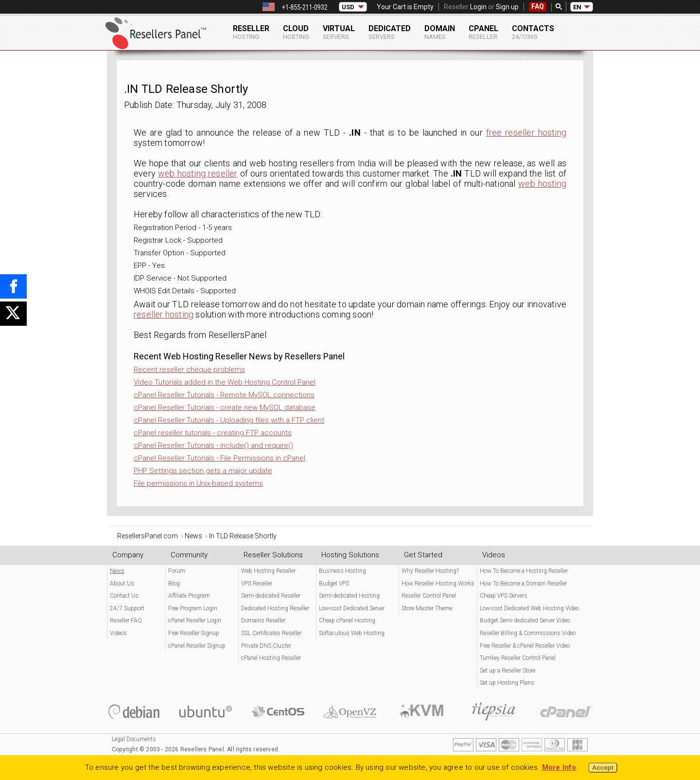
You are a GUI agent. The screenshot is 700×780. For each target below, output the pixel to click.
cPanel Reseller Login (195, 620)
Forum (177, 571)
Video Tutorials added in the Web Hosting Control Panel (225, 382)
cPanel (483, 32)
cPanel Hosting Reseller (271, 658)
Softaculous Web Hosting (352, 633)
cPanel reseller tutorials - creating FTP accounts (213, 433)
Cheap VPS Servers (504, 596)
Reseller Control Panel (429, 596)
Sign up (507, 7)
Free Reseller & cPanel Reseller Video (525, 646)
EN (577, 7)
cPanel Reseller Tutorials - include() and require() (213, 445)
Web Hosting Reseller (268, 571)
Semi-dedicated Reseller (271, 596)
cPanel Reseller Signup (197, 646)
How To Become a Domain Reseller (523, 584)
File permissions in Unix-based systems (198, 483)
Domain (440, 32)
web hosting (542, 184)
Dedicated (390, 32)
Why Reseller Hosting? (430, 571)
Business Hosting (342, 571)
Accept (603, 768)
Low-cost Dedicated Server (352, 608)
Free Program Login (193, 608)
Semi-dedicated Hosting (349, 596)
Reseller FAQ (126, 620)
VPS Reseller (257, 584)
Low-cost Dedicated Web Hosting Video (529, 608)
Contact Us (124, 596)
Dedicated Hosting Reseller (275, 608)
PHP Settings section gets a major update (203, 471)
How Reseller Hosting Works (438, 584)
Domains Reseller (263, 620)
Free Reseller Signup (194, 633)
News (117, 571)
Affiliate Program (189, 596)
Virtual (339, 32)
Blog (174, 584)
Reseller (251, 32)
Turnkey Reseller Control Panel (518, 658)
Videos (118, 633)
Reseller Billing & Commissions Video (528, 633)
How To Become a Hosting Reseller (524, 571)
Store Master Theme (427, 608)
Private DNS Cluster (266, 646)
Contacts (533, 32)
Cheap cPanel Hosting (347, 620)
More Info (559, 767)
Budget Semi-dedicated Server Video (525, 620)
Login (478, 7)
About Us (122, 584)
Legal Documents (134, 739)
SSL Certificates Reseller (271, 633)
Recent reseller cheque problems (189, 370)
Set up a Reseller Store (507, 671)
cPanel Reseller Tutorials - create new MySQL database (225, 408)
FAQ (538, 6)
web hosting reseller (198, 173)
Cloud (296, 32)
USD (348, 7)
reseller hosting (164, 314)
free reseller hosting (526, 133)
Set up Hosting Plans (507, 683)
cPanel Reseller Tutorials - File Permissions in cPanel (219, 458)
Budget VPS (334, 584)
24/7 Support (127, 608)
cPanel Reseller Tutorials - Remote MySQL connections (224, 395)
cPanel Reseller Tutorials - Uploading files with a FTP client (229, 420)
